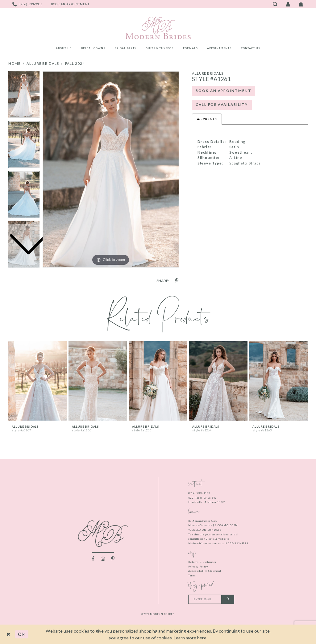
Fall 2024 (75, 63)
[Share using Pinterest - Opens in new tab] (177, 281)
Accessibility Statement (205, 571)
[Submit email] (228, 599)
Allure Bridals (43, 63)
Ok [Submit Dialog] (22, 634)
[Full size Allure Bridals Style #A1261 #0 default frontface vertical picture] (111, 169)
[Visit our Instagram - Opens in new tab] (103, 559)
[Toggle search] (275, 4)
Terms (192, 575)
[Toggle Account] (288, 4)
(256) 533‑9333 (199, 493)
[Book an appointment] (70, 4)
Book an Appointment (223, 91)
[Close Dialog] (8, 634)
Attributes (207, 119)
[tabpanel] (111, 169)
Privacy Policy (198, 567)
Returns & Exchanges (202, 562)
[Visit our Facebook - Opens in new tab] (93, 559)
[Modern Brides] (158, 28)
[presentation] (38, 381)
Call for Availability (222, 104)
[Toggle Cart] (301, 4)
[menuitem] (64, 49)
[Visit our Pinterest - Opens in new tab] (113, 559)
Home (15, 63)
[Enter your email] (211, 599)
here (202, 638)
